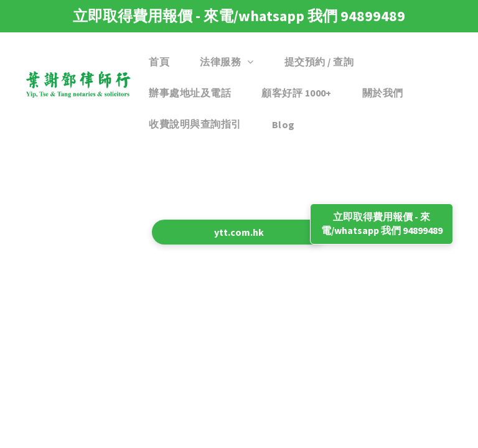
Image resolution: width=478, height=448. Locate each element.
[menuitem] (164, 62)
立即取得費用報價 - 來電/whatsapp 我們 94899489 (239, 16)
